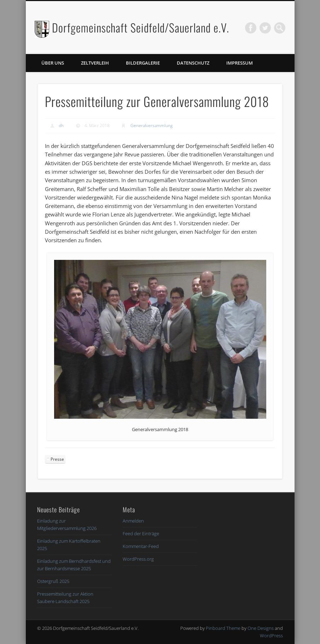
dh (61, 126)
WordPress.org (138, 559)
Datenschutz (193, 63)
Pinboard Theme (223, 628)
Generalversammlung (152, 126)
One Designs (261, 628)
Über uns (53, 63)
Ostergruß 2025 (53, 581)
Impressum (240, 63)
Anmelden (133, 521)
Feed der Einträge (141, 533)
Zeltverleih (95, 63)
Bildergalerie (143, 63)
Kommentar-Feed (141, 546)
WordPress (271, 636)
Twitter (265, 28)
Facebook (251, 28)
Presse (57, 459)
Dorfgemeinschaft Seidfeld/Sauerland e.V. (141, 27)
